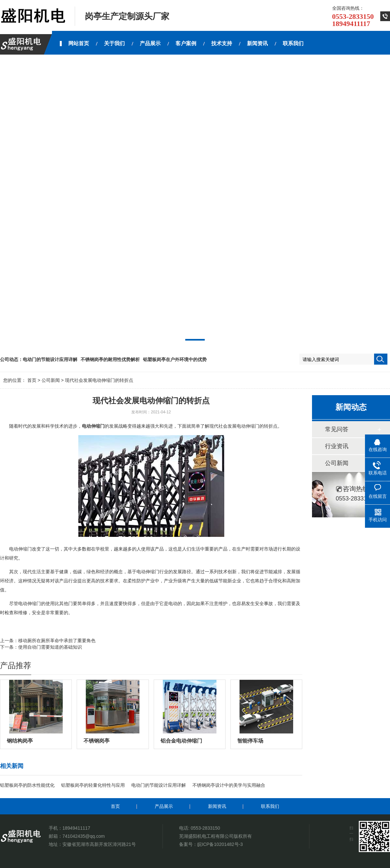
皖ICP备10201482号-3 (220, 844)
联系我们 (270, 806)
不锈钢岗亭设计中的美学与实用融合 (229, 785)
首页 (32, 380)
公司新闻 (51, 380)
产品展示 (164, 806)
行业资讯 (337, 446)
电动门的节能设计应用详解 (50, 359)
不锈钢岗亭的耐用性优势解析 (110, 359)
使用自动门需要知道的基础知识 (50, 647)
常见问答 (337, 429)
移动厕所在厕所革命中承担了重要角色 (57, 641)
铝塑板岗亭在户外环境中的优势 (175, 359)
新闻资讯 (217, 806)
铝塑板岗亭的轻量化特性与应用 (93, 785)
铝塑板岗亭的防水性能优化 (27, 785)
